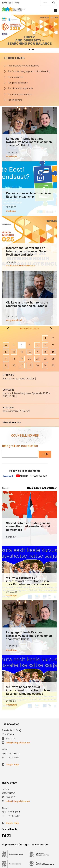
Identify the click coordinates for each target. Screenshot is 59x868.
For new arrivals (16, 77)
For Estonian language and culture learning (29, 71)
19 (22, 359)
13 (30, 352)
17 (6, 359)
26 (22, 366)
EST (11, 3)
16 (53, 352)
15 (45, 352)
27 (30, 366)
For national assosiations (20, 94)
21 (37, 359)
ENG (5, 3)
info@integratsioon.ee (18, 743)
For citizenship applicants (20, 88)
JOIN (45, 454)
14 (37, 352)
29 (45, 366)
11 (14, 352)
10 (6, 352)
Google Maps (13, 765)
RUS (17, 3)
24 (6, 366)
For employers (15, 100)
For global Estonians (18, 83)
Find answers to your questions (23, 66)
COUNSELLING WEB (25, 436)
